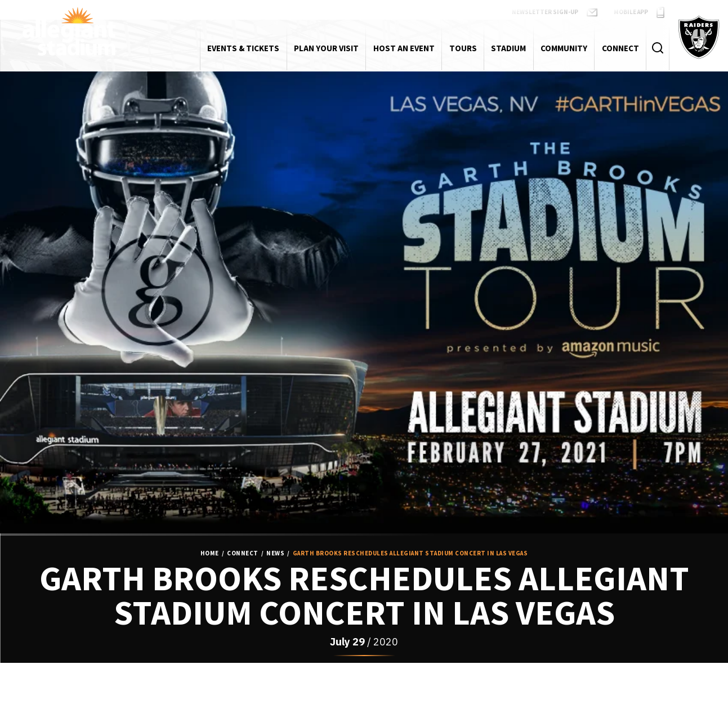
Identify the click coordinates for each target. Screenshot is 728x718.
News (275, 554)
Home (210, 554)
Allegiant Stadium (69, 32)
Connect (243, 554)
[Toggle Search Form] (657, 48)
